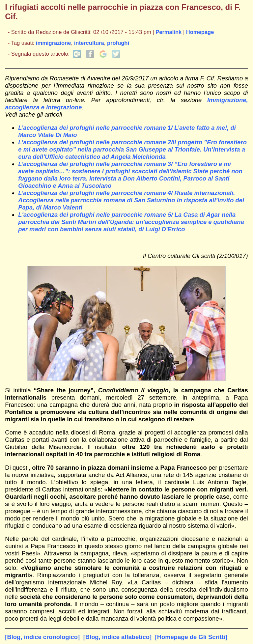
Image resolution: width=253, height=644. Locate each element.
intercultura (89, 43)
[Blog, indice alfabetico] (117, 637)
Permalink (169, 32)
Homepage (200, 32)
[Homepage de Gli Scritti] (191, 637)
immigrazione (54, 43)
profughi (118, 43)
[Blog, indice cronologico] (42, 637)
